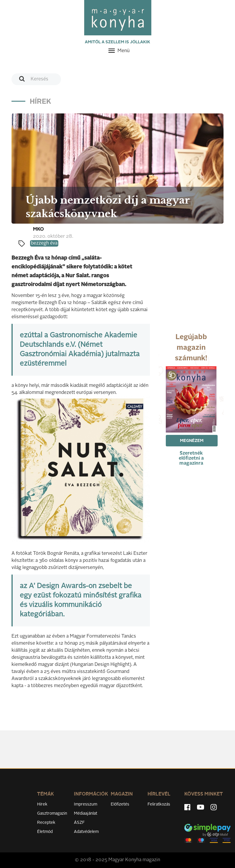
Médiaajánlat (86, 813)
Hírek (42, 804)
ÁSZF (79, 823)
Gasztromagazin (52, 813)
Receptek (46, 823)
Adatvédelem (86, 832)
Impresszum (86, 804)
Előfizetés (120, 804)
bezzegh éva (44, 243)
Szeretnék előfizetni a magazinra (191, 458)
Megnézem (192, 441)
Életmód (45, 832)
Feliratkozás (159, 804)
